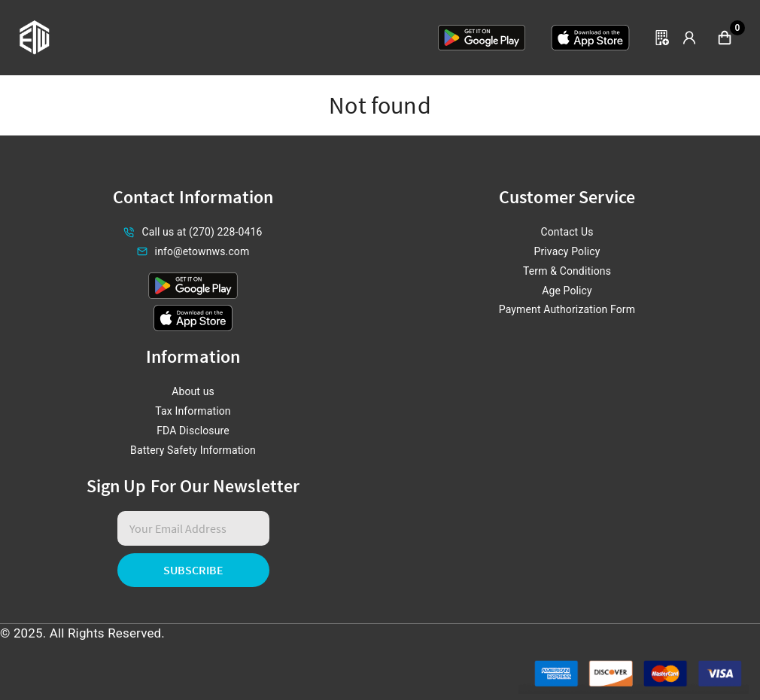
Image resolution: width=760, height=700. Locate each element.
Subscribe (193, 570)
